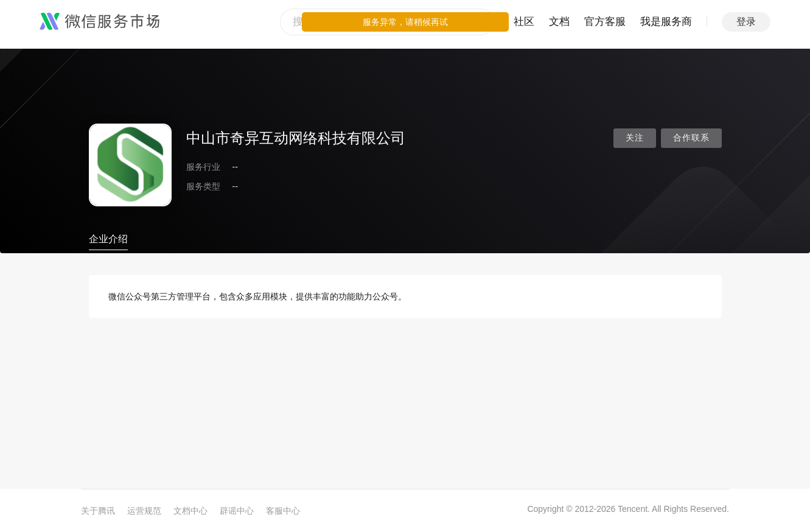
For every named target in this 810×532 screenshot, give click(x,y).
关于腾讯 (98, 511)
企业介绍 (108, 239)
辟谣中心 (237, 511)
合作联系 (691, 138)
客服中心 (283, 511)
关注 (635, 138)
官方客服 (605, 22)
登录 (746, 22)
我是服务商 (666, 22)
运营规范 (144, 511)
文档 (559, 22)
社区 (524, 22)
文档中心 (190, 511)
